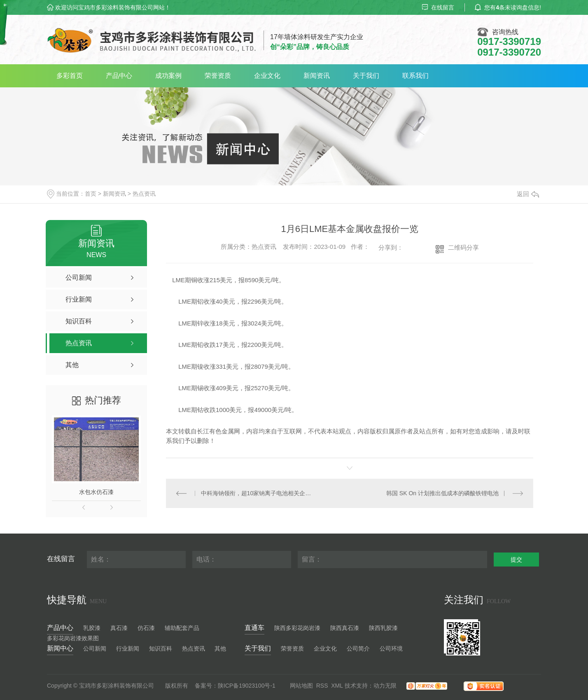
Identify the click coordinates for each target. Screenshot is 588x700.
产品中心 (119, 76)
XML (337, 686)
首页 (91, 194)
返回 (528, 194)
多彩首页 (70, 76)
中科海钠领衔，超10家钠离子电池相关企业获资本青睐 (258, 493)
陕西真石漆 (345, 628)
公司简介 (358, 648)
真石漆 (119, 628)
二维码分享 (463, 247)
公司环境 (391, 648)
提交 (516, 560)
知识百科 (161, 648)
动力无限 (385, 686)
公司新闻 (95, 648)
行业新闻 (128, 648)
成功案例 (168, 76)
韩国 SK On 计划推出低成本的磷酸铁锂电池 (442, 493)
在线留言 (438, 7)
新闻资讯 (317, 76)
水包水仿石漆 (96, 492)
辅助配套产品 (182, 628)
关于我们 (366, 76)
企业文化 (267, 76)
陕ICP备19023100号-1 (247, 686)
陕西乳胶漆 (383, 628)
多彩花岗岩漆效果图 (73, 638)
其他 (220, 648)
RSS (322, 686)
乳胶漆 (92, 628)
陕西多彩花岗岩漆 (297, 628)
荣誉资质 (218, 76)
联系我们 (415, 76)
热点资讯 (144, 194)
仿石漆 (146, 628)
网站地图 (301, 686)
